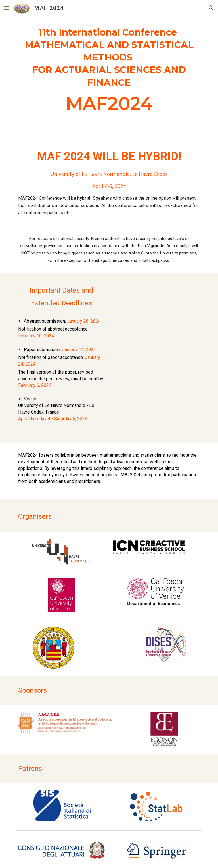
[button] (7, 8)
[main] (109, 72)
